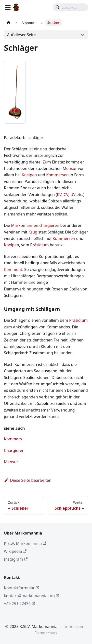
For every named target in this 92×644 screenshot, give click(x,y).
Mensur (70, 168)
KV (59, 195)
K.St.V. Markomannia (25, 543)
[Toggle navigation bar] (8, 7)
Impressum (74, 626)
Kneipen (29, 175)
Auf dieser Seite (21, 35)
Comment (13, 269)
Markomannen (25, 225)
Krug (33, 232)
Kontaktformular (21, 588)
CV (66, 195)
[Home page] (9, 23)
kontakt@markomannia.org (32, 596)
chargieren (49, 225)
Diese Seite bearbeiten (28, 480)
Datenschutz (46, 633)
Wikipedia (15, 551)
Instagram (16, 559)
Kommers (13, 439)
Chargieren (14, 450)
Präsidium (39, 245)
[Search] (70, 7)
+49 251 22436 (20, 604)
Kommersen (57, 175)
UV (73, 195)
